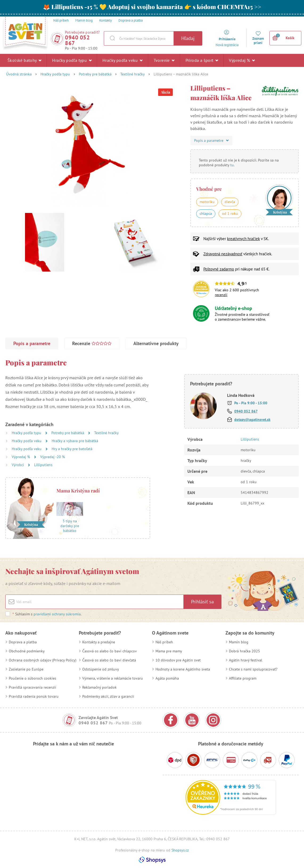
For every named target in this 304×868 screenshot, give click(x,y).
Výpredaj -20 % (53, 457)
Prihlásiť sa (202, 602)
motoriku (207, 202)
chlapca (206, 213)
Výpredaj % (242, 60)
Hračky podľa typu (72, 60)
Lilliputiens (43, 465)
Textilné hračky (133, 74)
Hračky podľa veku (123, 60)
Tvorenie (164, 60)
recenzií (221, 295)
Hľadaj (188, 38)
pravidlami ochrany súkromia (57, 614)
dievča (230, 202)
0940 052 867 (77, 40)
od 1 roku (230, 213)
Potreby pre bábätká (95, 74)
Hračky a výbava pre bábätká (75, 441)
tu (232, 165)
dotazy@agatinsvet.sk (252, 419)
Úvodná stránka (19, 74)
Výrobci (18, 465)
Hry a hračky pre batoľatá (72, 449)
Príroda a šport (202, 60)
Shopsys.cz (180, 850)
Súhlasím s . (47, 614)
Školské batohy (24, 60)
